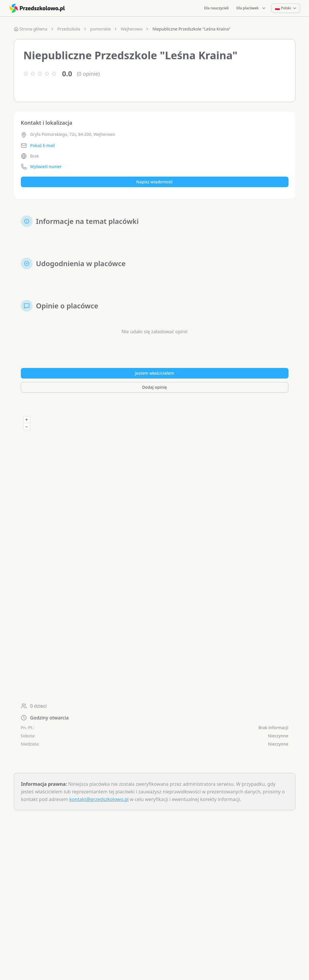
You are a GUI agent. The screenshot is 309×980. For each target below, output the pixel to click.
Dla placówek (251, 8)
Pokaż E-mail (43, 145)
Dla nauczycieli (216, 8)
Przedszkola (69, 29)
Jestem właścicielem (155, 373)
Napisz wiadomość (154, 182)
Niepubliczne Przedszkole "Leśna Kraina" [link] (191, 29)
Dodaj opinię (154, 387)
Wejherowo (131, 29)
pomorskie (100, 29)
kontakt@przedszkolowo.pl (99, 799)
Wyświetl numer (46, 167)
